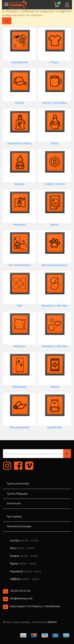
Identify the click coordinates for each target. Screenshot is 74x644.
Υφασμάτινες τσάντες (20, 143)
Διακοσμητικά (19, 62)
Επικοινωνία (14, 503)
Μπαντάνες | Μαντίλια (54, 306)
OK (7, 21)
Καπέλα (20, 103)
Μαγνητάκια (19, 387)
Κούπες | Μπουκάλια (54, 103)
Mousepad (19, 224)
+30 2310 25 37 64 (20, 591)
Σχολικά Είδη (54, 427)
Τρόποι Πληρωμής (17, 494)
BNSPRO (52, 622)
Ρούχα (54, 62)
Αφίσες (55, 224)
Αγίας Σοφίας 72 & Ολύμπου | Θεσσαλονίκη (35, 606)
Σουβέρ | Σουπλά (55, 184)
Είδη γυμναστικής (20, 427)
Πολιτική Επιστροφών (19, 526)
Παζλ (20, 306)
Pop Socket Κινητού (20, 265)
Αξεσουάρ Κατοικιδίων (55, 265)
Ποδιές (54, 143)
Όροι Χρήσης (14, 517)
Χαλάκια (55, 387)
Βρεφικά (19, 184)
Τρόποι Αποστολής (18, 484)
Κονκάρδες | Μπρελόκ (55, 346)
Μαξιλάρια (20, 346)
